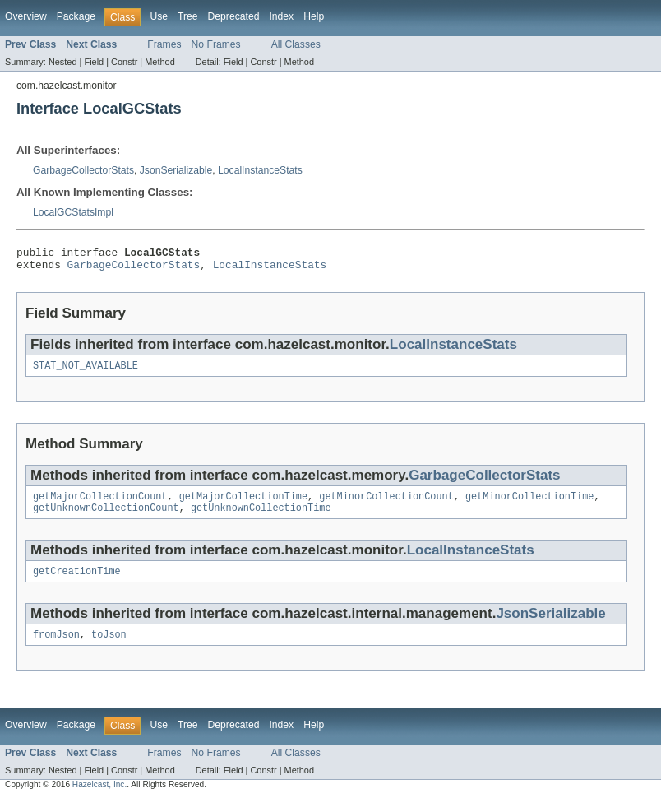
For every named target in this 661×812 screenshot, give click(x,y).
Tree (188, 16)
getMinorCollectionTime (529, 504)
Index (281, 16)
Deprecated (234, 16)
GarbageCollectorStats (83, 170)
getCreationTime (77, 582)
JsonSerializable (176, 170)
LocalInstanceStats (260, 170)
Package (76, 16)
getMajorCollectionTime (243, 504)
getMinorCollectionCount (386, 504)
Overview (26, 16)
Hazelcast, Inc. (99, 798)
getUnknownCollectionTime (261, 517)
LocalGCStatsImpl (73, 212)
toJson (109, 647)
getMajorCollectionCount (100, 504)
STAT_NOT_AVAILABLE (86, 372)
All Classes (296, 44)
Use (159, 16)
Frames (164, 44)
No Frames (216, 44)
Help (314, 16)
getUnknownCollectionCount (106, 517)
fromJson (56, 647)
